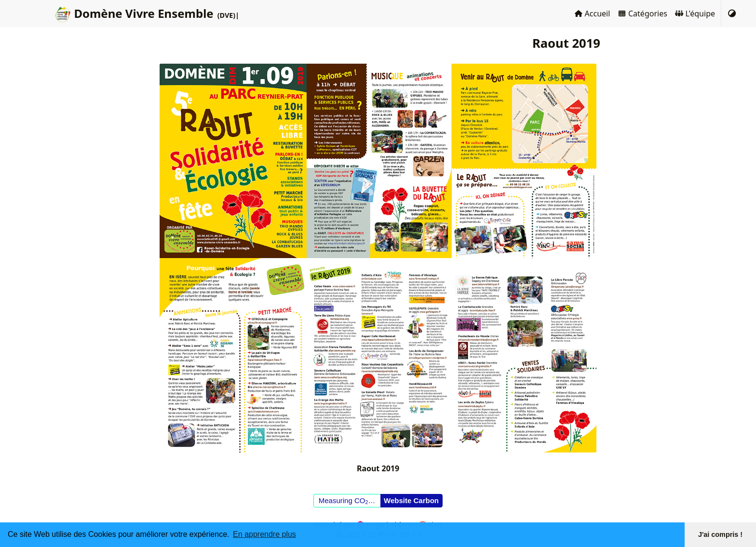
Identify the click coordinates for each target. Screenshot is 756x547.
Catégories (642, 14)
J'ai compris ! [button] (720, 534)
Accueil (592, 14)
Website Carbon (411, 500)
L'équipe (695, 14)
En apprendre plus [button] (264, 534)
